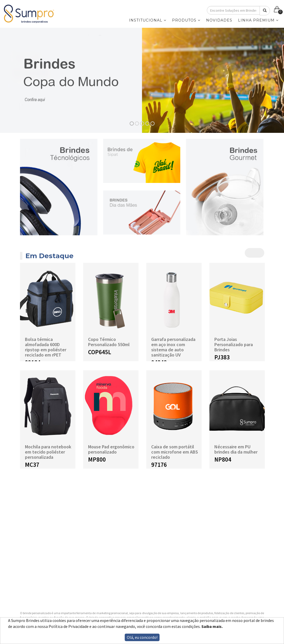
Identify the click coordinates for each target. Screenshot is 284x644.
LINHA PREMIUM (258, 20)
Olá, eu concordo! (142, 637)
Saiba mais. (212, 626)
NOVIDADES (219, 20)
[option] (142, 80)
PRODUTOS (186, 20)
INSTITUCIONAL (148, 20)
